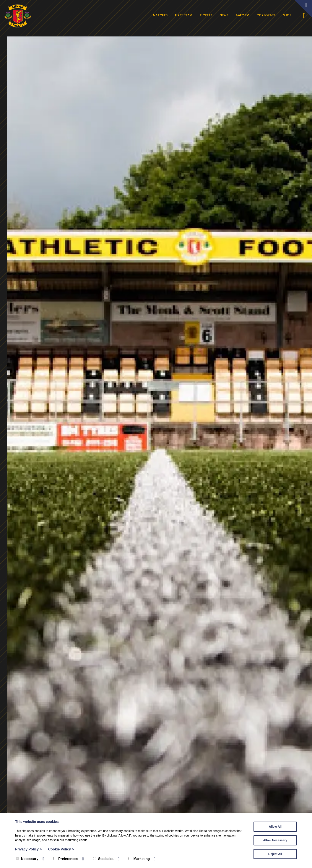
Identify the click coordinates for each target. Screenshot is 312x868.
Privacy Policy (28, 849)
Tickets (207, 15)
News (225, 15)
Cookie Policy (61, 849)
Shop (288, 15)
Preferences (66, 859)
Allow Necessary (275, 840)
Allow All (275, 827)
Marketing (139, 859)
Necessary (27, 859)
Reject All (275, 854)
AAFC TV (243, 15)
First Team (184, 15)
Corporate (267, 15)
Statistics (103, 859)
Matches (161, 15)
